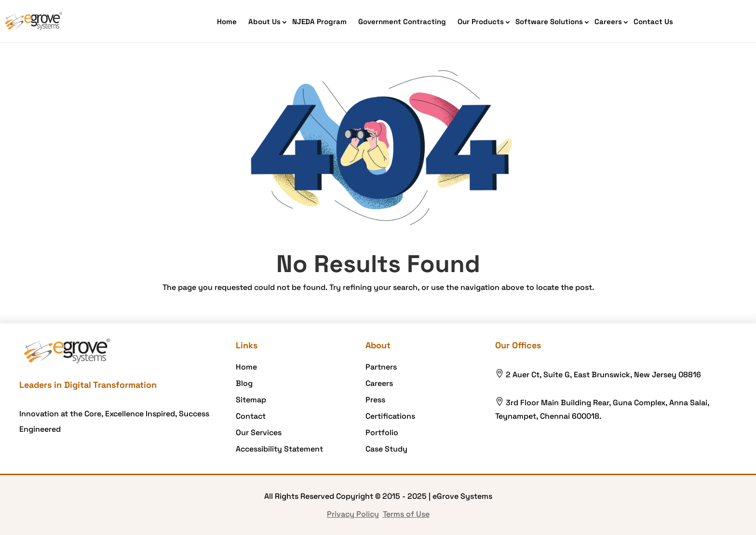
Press (375, 400)
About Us (264, 21)
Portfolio (382, 432)
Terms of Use (406, 514)
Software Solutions (549, 21)
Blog (244, 383)
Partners (381, 367)
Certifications (390, 416)
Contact (251, 416)
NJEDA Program (319, 21)
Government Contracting (402, 21)
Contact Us (653, 21)
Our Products (481, 21)
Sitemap (251, 400)
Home (227, 21)
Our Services (259, 432)
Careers (608, 21)
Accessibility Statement (279, 449)
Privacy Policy (353, 514)
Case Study (386, 449)
